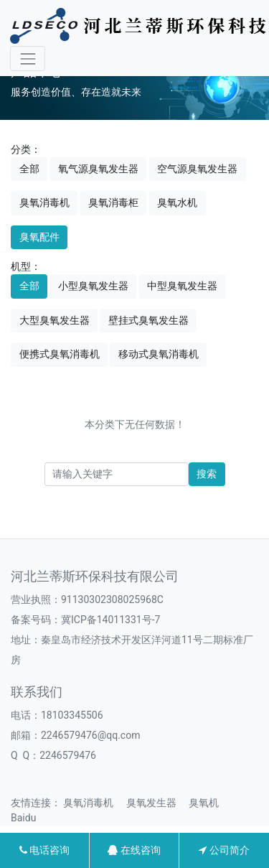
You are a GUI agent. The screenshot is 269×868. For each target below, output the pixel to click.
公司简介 (224, 850)
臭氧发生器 (156, 803)
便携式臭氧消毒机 (60, 354)
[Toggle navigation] (28, 59)
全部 (29, 169)
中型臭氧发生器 (182, 286)
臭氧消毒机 (44, 202)
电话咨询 (44, 850)
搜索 (207, 474)
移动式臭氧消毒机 (159, 354)
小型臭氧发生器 (93, 286)
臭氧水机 (177, 202)
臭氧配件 (39, 237)
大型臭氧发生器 (55, 320)
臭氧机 (209, 803)
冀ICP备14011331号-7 (110, 620)
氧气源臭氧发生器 (98, 169)
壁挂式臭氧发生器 (148, 320)
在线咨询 (134, 850)
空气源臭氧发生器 (197, 169)
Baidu (28, 818)
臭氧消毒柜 (113, 202)
